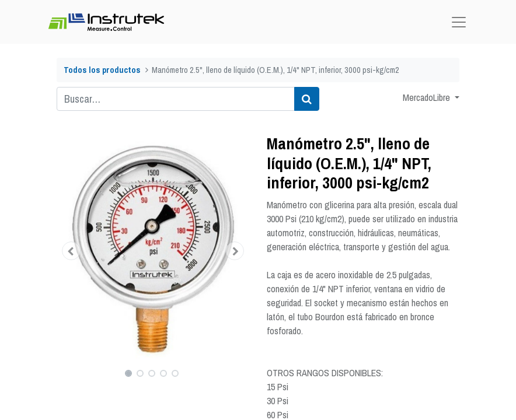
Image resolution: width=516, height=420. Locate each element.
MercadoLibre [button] (428, 97)
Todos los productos (102, 70)
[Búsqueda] (307, 99)
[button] (71, 251)
